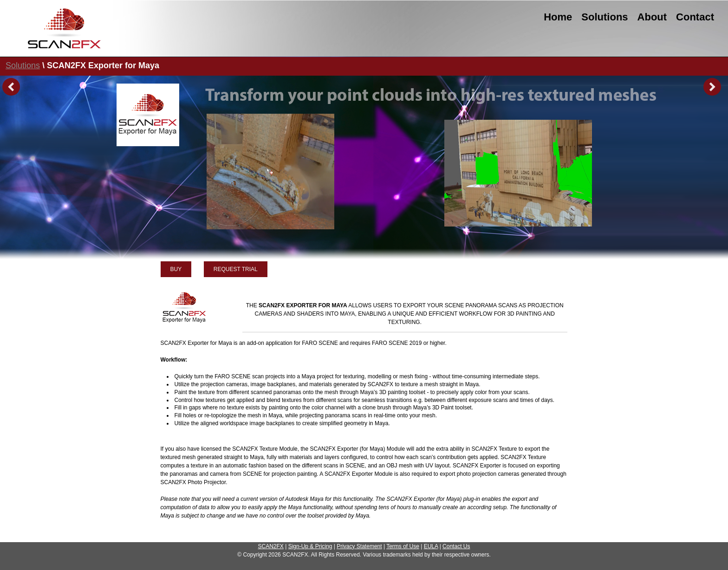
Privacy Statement (359, 546)
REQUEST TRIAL (236, 269)
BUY (176, 269)
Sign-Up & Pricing (310, 546)
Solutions (604, 17)
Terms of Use (403, 546)
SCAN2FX (271, 546)
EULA (431, 546)
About (652, 17)
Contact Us (456, 546)
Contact (695, 17)
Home (558, 17)
